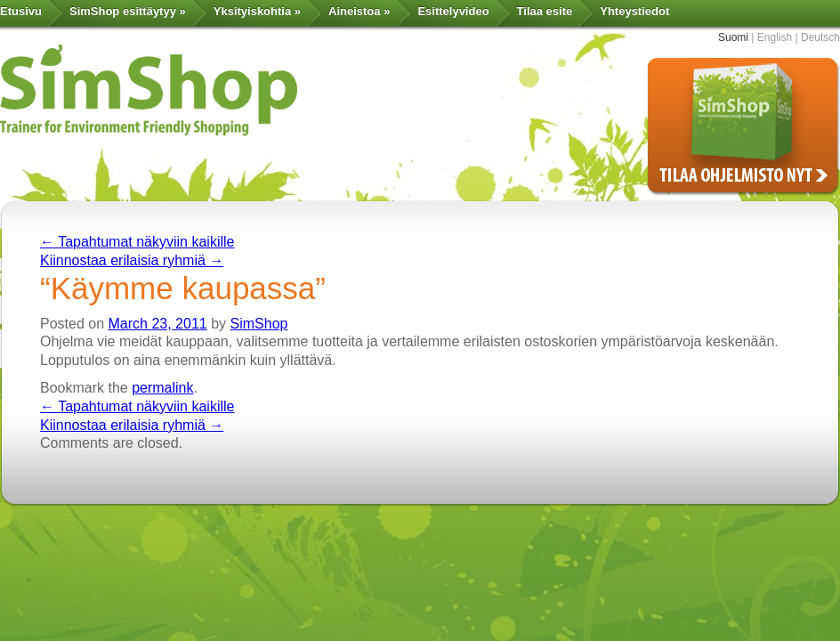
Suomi (733, 37)
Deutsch (820, 37)
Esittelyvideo (453, 11)
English (775, 37)
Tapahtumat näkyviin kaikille (137, 242)
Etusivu (21, 11)
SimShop (259, 324)
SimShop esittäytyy (128, 11)
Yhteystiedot (634, 11)
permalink (162, 388)
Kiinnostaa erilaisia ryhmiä (132, 260)
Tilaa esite (545, 11)
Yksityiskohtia (257, 11)
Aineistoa (359, 11)
